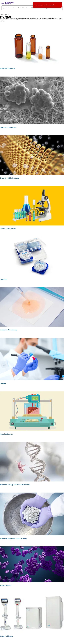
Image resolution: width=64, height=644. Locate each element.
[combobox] (32, 8)
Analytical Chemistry (8, 68)
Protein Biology (6, 585)
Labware (3, 383)
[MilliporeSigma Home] (10, 3)
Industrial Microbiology (9, 330)
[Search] (60, 8)
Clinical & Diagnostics (8, 229)
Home (2, 14)
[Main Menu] (3, 3)
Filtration (3, 279)
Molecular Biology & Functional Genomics (15, 485)
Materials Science (6, 434)
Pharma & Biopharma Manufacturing (13, 538)
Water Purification (7, 636)
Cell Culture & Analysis (8, 127)
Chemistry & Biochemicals (9, 178)
